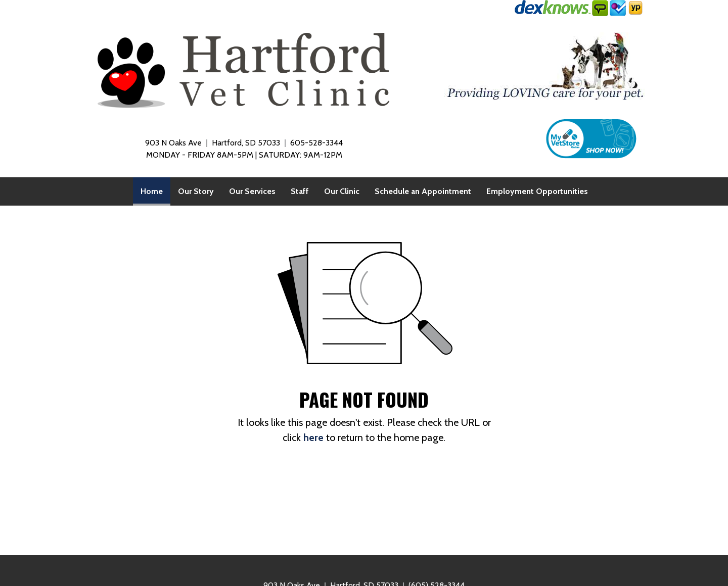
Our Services (252, 191)
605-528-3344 (316, 143)
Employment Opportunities (537, 191)
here (313, 437)
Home (155, 188)
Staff (300, 191)
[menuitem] (152, 191)
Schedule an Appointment (423, 191)
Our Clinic (342, 191)
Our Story (196, 191)
